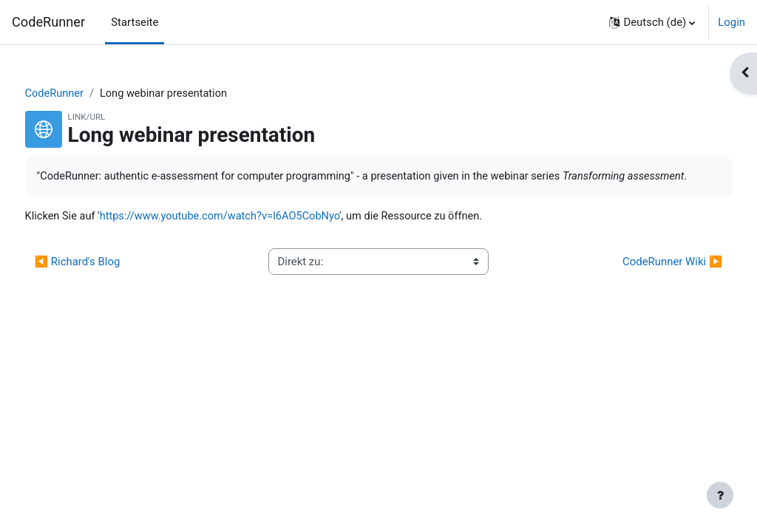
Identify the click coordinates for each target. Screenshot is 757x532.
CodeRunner (48, 22)
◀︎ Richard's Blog (105, 279)
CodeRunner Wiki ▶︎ (645, 279)
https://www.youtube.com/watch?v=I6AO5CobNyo (252, 234)
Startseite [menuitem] (135, 22)
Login (731, 22)
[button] (652, 22)
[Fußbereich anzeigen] (720, 495)
